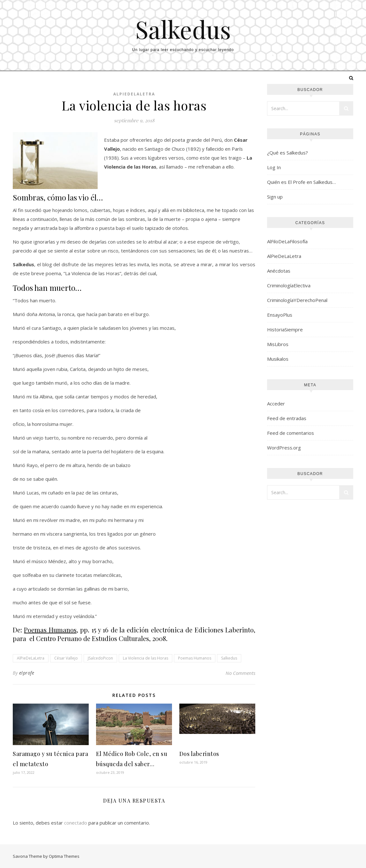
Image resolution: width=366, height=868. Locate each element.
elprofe (27, 673)
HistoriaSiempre (285, 329)
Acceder (276, 404)
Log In (274, 167)
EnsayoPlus (280, 315)
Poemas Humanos (195, 658)
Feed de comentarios (291, 433)
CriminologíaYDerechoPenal (297, 300)
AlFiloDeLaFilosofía (287, 241)
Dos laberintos (199, 754)
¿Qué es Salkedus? (288, 153)
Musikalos (278, 359)
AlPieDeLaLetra (134, 94)
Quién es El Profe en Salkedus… (302, 182)
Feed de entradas (287, 418)
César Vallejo (66, 658)
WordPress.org (284, 448)
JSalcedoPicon (100, 658)
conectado (76, 823)
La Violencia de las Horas (146, 658)
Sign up (275, 197)
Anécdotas (279, 271)
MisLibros (278, 344)
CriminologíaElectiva (289, 285)
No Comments (240, 673)
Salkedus (183, 29)
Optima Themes (64, 856)
